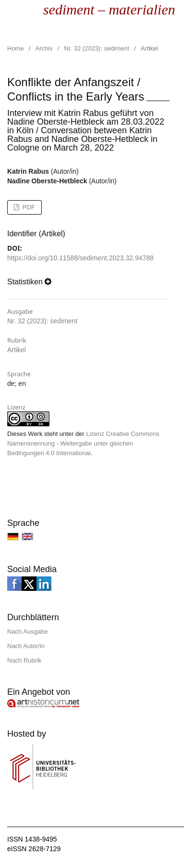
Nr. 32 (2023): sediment (97, 48)
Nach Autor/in (26, 646)
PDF (28, 207)
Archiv (44, 48)
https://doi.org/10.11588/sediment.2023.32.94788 (80, 258)
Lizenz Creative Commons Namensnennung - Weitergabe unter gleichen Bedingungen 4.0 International (83, 443)
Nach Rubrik (24, 660)
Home (16, 48)
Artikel (17, 350)
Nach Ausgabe (28, 632)
